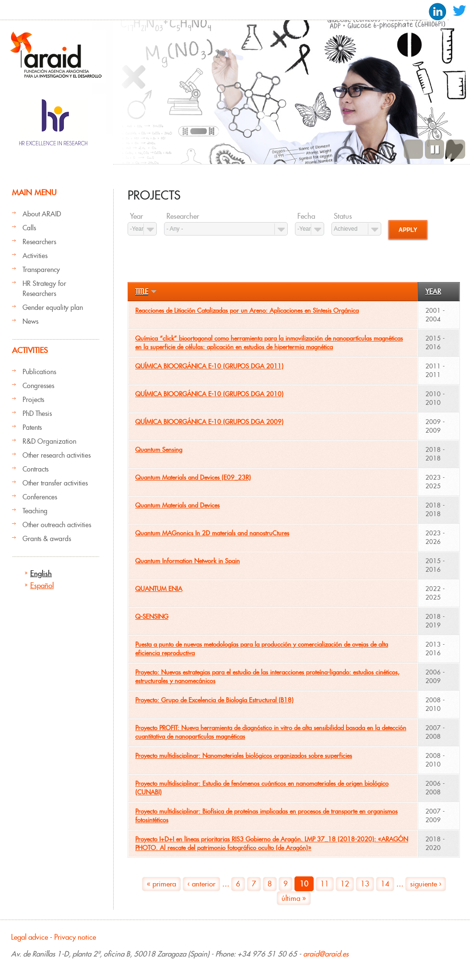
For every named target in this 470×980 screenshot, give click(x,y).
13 (365, 884)
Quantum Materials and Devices (177, 505)
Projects (33, 400)
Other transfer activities (55, 483)
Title (146, 292)
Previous (413, 149)
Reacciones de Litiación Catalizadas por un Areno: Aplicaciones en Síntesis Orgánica (247, 311)
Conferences (40, 497)
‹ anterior (201, 884)
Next (456, 149)
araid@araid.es (326, 954)
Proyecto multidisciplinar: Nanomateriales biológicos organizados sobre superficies (244, 756)
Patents (32, 427)
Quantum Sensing (159, 450)
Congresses (38, 386)
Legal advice (29, 937)
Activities (35, 256)
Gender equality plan (53, 307)
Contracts (35, 469)
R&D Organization (49, 441)
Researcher (183, 216)
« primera (161, 884)
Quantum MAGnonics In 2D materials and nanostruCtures (212, 533)
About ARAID (42, 214)
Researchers (39, 242)
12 (345, 884)
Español (42, 585)
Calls (29, 228)
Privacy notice (75, 937)
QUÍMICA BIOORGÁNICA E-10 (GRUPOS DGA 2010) (209, 394)
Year (136, 216)
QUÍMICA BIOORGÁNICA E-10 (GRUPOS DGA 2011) (209, 366)
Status (343, 216)
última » (294, 898)
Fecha (306, 216)
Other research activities (57, 455)
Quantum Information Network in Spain (188, 561)
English (41, 573)
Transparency (41, 270)
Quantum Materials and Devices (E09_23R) (193, 478)
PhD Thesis (37, 413)
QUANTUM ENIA (159, 589)
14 (385, 884)
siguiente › (426, 884)
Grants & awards (47, 539)
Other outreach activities (57, 525)
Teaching (35, 511)
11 (325, 884)
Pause (435, 149)
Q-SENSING (152, 617)
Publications (39, 372)
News (30, 321)
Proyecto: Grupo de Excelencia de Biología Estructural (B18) (214, 700)
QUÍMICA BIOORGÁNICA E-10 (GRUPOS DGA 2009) (209, 422)
